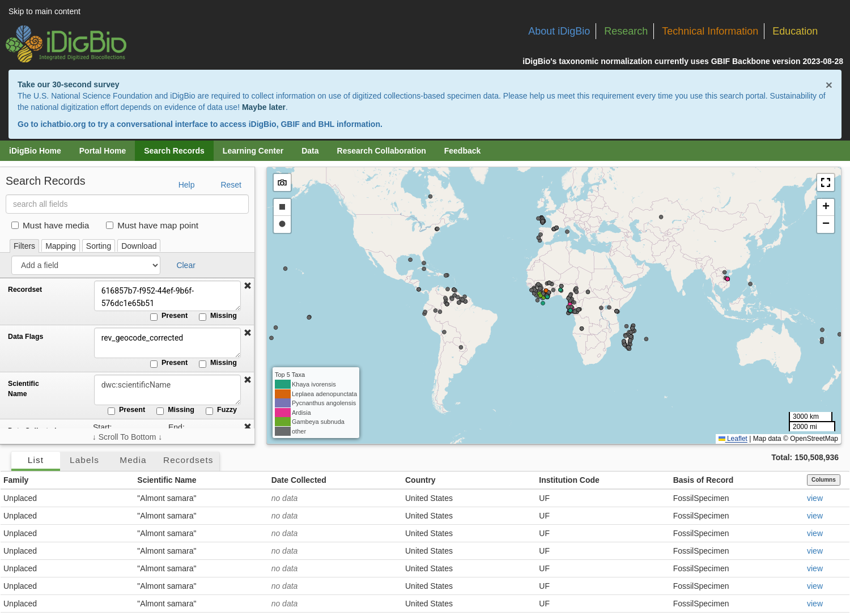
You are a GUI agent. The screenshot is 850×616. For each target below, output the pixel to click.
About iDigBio (559, 31)
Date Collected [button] (299, 480)
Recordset (25, 290)
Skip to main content (44, 11)
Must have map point (152, 225)
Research (626, 31)
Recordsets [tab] (188, 460)
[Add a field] (86, 265)
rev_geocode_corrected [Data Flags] (167, 343)
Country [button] (420, 480)
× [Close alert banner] (829, 85)
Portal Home (103, 151)
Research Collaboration (382, 151)
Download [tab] (139, 246)
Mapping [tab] (61, 246)
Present (169, 316)
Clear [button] (186, 265)
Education (795, 31)
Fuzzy (221, 410)
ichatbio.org (63, 124)
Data (310, 151)
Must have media (50, 225)
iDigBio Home (35, 151)
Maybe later (264, 107)
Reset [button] (231, 185)
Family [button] (16, 480)
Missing (218, 316)
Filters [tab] (24, 246)
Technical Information (710, 31)
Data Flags (25, 337)
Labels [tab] (84, 460)
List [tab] (36, 460)
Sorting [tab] (99, 246)
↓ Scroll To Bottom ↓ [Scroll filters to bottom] (127, 437)
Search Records (174, 151)
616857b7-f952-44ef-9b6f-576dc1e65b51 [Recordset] (167, 296)
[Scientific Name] (167, 390)
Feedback (463, 151)
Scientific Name (24, 389)
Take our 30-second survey (68, 84)
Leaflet (733, 439)
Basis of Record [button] (704, 480)
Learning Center (253, 151)
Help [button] (187, 185)
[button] (248, 286)
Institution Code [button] (569, 480)
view (815, 498)
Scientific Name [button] (167, 480)
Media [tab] (133, 460)
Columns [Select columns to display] (824, 480)
